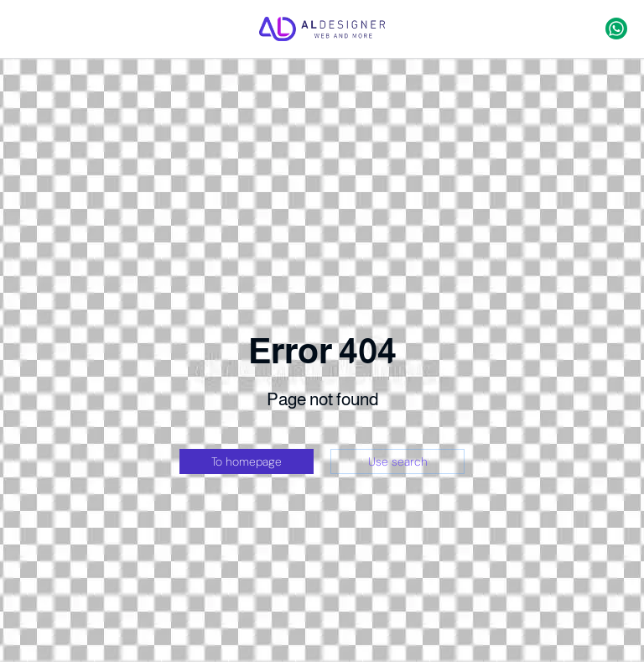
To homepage (247, 461)
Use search (398, 461)
